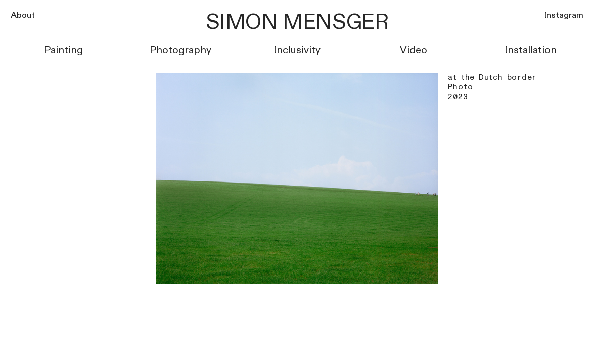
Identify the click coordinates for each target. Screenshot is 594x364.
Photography (180, 50)
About (23, 15)
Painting (63, 50)
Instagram (564, 15)
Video (414, 50)
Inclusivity (297, 50)
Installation (531, 50)
